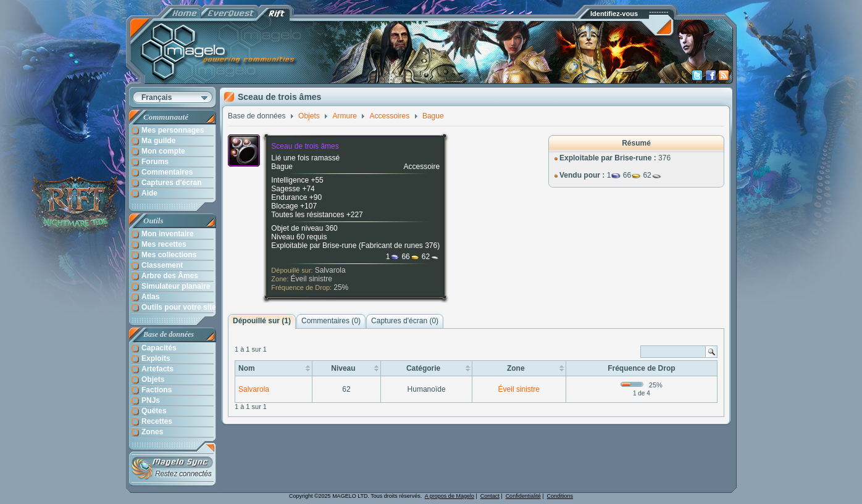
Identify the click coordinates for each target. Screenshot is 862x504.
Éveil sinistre (312, 279)
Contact (490, 496)
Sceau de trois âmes (305, 146)
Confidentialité (523, 496)
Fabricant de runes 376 (399, 246)
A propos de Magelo (450, 496)
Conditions (560, 496)
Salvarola (330, 270)
